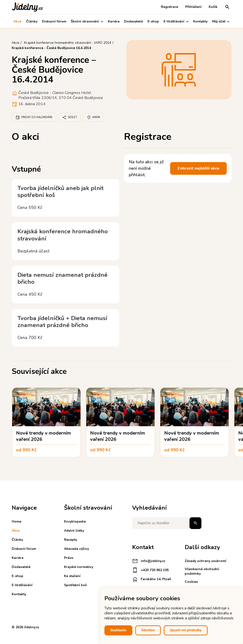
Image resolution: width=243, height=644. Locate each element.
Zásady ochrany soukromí (205, 561)
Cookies (191, 582)
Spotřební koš (75, 585)
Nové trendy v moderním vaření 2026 (44, 436)
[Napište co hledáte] (167, 523)
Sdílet (70, 117)
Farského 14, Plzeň (152, 579)
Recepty (70, 540)
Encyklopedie (75, 521)
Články (32, 21)
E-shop (153, 21)
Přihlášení (194, 7)
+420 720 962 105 (150, 570)
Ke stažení (72, 576)
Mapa (93, 117)
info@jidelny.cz (149, 561)
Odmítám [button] (148, 630)
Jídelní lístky (74, 531)
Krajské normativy (79, 567)
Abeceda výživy (76, 549)
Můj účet (221, 21)
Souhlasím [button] (118, 630)
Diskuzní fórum (54, 21)
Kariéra (114, 21)
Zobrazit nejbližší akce (198, 168)
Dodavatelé (134, 21)
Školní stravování (87, 21)
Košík (213, 7)
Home (16, 521)
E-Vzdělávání (176, 21)
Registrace (170, 7)
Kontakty (200, 21)
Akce (18, 21)
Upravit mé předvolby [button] (186, 630)
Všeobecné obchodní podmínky (202, 571)
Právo (69, 558)
